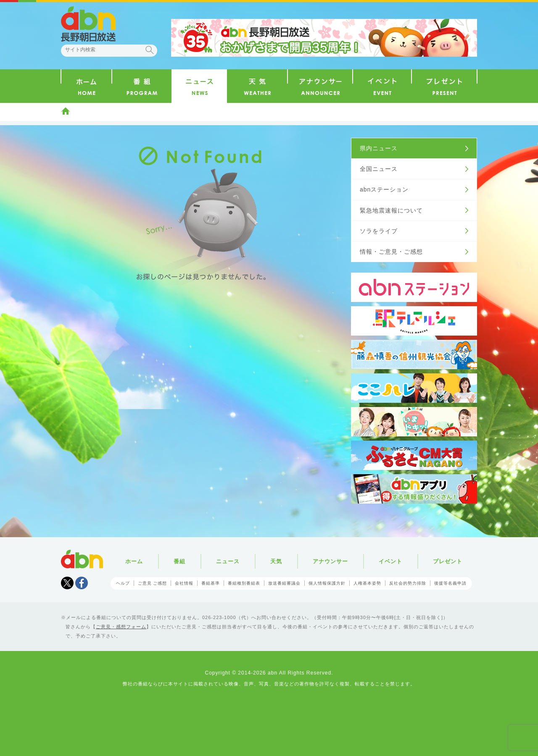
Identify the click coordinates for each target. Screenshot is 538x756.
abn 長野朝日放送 (88, 24)
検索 (150, 50)
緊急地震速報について (391, 210)
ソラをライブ (379, 231)
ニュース (228, 561)
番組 (179, 561)
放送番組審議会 (284, 583)
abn (82, 559)
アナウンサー (330, 561)
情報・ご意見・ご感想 (391, 252)
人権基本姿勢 (367, 583)
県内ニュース (379, 148)
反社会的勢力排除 (408, 583)
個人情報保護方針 (327, 583)
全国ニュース (379, 169)
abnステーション (384, 189)
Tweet (67, 583)
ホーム (66, 111)
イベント (390, 561)
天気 (276, 561)
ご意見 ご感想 (153, 583)
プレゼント (448, 561)
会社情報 (184, 583)
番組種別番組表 (244, 583)
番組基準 (211, 583)
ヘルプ (123, 583)
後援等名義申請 (450, 583)
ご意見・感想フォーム (121, 627)
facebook (82, 583)
